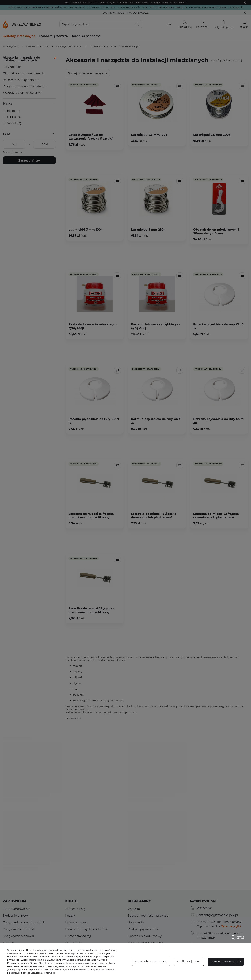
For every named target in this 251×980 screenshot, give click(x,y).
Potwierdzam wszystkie (226, 961)
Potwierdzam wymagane (151, 961)
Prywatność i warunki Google (22, 963)
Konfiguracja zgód (189, 961)
